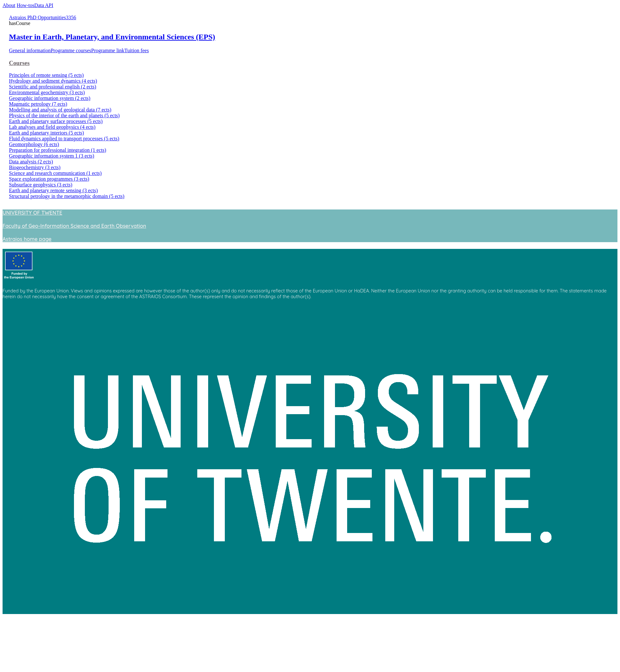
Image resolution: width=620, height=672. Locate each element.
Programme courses (71, 50)
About (9, 5)
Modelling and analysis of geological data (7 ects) (60, 110)
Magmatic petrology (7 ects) (38, 104)
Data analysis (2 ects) (31, 162)
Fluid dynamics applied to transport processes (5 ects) (64, 139)
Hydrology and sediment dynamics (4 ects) (53, 81)
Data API (44, 5)
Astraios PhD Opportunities (37, 17)
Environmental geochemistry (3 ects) (47, 92)
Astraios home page (27, 239)
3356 (71, 17)
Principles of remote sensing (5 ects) (46, 75)
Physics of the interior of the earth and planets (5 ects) (64, 115)
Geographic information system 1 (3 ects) (52, 156)
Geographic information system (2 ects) (50, 98)
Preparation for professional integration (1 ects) (57, 150)
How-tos (25, 5)
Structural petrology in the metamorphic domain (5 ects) (67, 196)
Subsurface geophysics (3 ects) (41, 185)
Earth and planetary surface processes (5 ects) (56, 121)
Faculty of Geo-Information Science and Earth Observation (74, 226)
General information (30, 50)
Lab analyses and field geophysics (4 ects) (52, 127)
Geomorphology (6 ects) (34, 144)
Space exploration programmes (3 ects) (49, 179)
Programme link (108, 50)
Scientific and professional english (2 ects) (53, 87)
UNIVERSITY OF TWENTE (32, 213)
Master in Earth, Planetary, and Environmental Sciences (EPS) (112, 37)
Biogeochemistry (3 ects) (35, 167)
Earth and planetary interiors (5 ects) (46, 133)
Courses (19, 63)
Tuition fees (136, 50)
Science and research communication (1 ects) (55, 173)
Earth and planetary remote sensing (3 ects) (53, 190)
